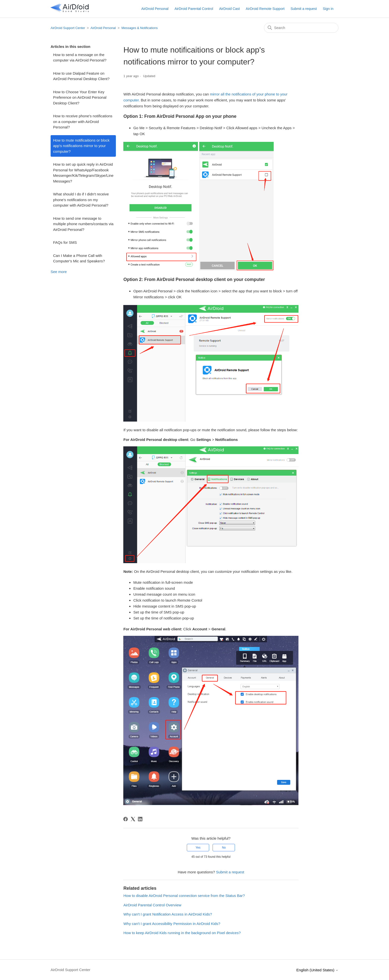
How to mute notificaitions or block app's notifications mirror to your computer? (81, 146)
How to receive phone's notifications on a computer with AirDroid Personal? (83, 122)
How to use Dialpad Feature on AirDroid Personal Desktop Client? (81, 76)
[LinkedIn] (140, 819)
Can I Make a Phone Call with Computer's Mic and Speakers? (79, 258)
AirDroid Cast (229, 9)
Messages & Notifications (140, 28)
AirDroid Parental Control (194, 9)
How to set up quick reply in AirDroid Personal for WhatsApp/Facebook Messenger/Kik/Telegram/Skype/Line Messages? (83, 173)
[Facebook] (126, 819)
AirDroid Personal (155, 9)
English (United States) (317, 970)
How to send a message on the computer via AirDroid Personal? (80, 58)
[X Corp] (133, 819)
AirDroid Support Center (68, 28)
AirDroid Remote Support (265, 9)
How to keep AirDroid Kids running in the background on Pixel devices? (182, 933)
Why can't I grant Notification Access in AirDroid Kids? (168, 914)
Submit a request (304, 9)
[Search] (301, 28)
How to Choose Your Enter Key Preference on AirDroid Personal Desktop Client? (80, 97)
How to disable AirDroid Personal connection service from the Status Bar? (184, 896)
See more (59, 272)
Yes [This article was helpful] (198, 848)
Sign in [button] (328, 9)
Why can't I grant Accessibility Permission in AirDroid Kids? (172, 924)
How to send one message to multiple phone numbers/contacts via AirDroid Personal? (83, 224)
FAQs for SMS (65, 242)
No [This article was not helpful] (224, 848)
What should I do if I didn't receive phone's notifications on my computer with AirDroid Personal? (81, 200)
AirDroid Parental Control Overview (152, 905)
